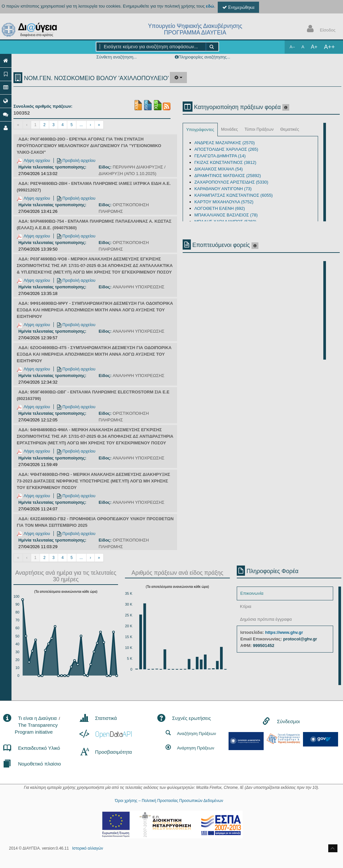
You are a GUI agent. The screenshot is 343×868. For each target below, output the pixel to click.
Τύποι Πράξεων (259, 129)
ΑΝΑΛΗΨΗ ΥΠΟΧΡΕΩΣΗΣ (139, 287)
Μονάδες (229, 129)
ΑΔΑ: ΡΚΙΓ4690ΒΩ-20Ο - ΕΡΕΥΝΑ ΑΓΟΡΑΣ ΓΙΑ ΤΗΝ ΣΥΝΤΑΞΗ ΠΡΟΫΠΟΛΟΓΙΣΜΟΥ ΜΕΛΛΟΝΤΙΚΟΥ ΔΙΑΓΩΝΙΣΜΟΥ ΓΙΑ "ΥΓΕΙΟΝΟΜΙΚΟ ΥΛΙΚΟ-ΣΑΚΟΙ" (89, 146)
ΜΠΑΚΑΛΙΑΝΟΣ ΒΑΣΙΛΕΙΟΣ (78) (226, 215)
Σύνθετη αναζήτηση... (117, 57)
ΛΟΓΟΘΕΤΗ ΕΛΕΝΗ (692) (220, 208)
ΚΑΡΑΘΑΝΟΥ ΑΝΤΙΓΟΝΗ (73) (223, 189)
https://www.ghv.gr (284, 632)
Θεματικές (290, 129)
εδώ (210, 6)
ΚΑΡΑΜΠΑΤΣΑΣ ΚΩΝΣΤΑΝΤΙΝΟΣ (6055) (234, 195)
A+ (314, 47)
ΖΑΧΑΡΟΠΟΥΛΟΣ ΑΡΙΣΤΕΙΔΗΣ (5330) (232, 182)
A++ (329, 47)
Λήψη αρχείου (33, 160)
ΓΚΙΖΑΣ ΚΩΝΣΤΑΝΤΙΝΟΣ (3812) (225, 162)
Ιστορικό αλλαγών (88, 848)
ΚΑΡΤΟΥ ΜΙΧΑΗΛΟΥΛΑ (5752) (224, 202)
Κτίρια (246, 606)
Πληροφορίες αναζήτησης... (204, 57)
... (81, 125)
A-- (292, 47)
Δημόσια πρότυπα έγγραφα (266, 619)
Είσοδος (320, 29)
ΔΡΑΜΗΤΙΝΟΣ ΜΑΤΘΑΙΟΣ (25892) (228, 176)
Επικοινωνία (252, 593)
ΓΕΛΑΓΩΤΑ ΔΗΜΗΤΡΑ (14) (220, 156)
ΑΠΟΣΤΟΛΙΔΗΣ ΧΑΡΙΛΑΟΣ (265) (226, 149)
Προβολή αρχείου (76, 160)
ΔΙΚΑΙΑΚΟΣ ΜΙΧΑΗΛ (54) (219, 169)
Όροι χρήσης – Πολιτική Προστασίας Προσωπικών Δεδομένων (169, 801)
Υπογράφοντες (200, 130)
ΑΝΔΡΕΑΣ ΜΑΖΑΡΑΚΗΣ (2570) (225, 143)
